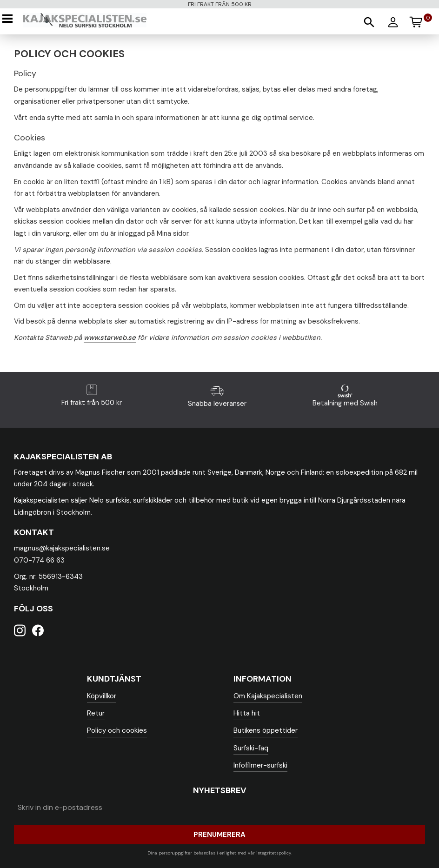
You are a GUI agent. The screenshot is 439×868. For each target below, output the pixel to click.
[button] (10, 19)
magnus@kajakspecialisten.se (62, 548)
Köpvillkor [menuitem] (102, 696)
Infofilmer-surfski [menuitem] (260, 765)
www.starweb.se (110, 338)
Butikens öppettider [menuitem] (266, 730)
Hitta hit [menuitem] (247, 713)
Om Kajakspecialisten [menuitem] (268, 696)
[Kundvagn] (420, 20)
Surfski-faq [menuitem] (251, 748)
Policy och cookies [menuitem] (117, 730)
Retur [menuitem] (96, 713)
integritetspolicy (273, 853)
